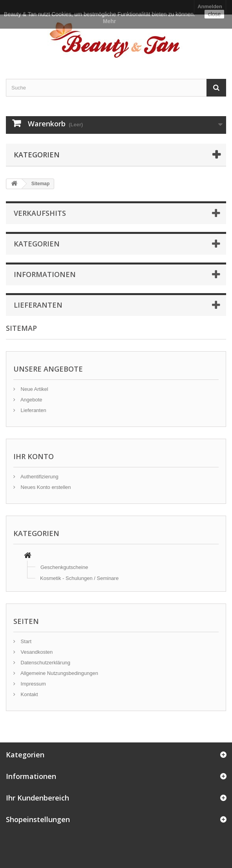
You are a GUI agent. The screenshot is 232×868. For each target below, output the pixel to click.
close (215, 14)
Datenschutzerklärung (45, 663)
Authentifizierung (39, 477)
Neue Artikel (34, 389)
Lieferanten (33, 410)
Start (25, 641)
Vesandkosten (36, 652)
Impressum (33, 684)
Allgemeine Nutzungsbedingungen (59, 673)
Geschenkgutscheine (64, 567)
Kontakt (29, 694)
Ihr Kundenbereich (37, 798)
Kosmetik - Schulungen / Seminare (79, 578)
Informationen (45, 274)
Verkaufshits (40, 213)
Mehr (109, 21)
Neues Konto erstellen (45, 487)
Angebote (31, 400)
